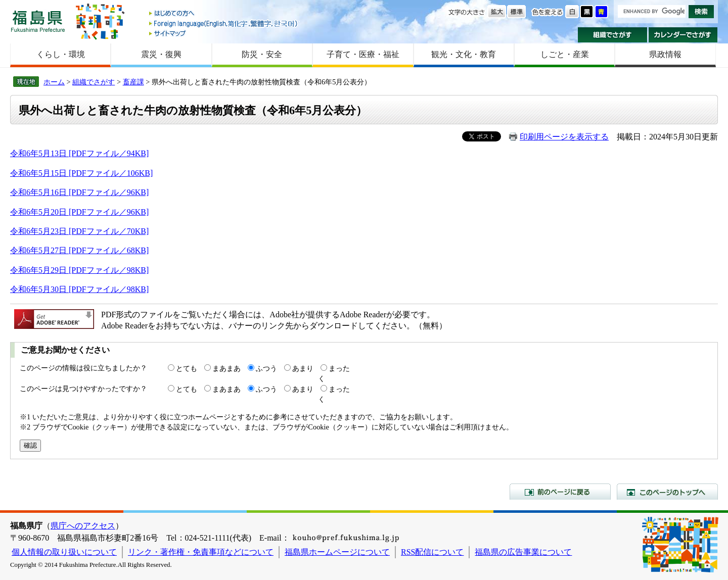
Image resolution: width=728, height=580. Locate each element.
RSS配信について (432, 552)
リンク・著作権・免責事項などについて (201, 552)
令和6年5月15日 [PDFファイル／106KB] (81, 173)
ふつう (266, 368)
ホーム (54, 82)
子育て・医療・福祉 (363, 54)
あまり (303, 368)
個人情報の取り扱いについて (64, 552)
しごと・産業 (565, 54)
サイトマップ (224, 33)
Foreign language (224, 23)
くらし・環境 (61, 54)
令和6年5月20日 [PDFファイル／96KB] (79, 212)
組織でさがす (612, 35)
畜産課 (133, 82)
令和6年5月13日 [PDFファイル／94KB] (79, 153)
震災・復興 (161, 54)
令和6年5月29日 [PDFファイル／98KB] (79, 270)
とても (187, 368)
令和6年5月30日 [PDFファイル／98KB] (79, 289)
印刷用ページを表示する (564, 137)
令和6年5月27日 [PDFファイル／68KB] (79, 250)
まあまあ (226, 368)
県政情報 (665, 54)
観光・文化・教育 (464, 54)
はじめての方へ (224, 14)
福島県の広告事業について (523, 552)
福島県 (38, 21)
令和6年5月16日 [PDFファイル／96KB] (79, 192)
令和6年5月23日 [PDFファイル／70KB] (79, 231)
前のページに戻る (560, 492)
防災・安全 (262, 54)
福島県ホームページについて (337, 552)
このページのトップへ (667, 492)
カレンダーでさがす (683, 35)
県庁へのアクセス (83, 526)
